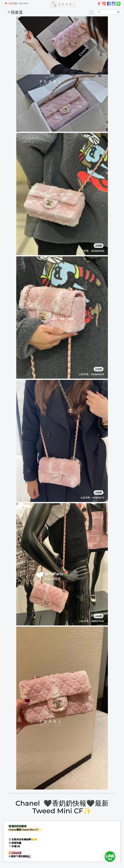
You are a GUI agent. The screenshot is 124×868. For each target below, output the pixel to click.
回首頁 (15, 12)
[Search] (105, 12)
